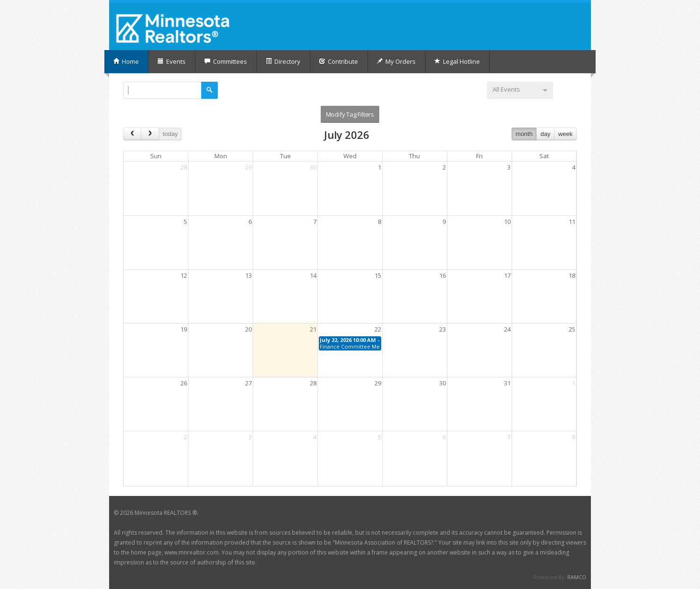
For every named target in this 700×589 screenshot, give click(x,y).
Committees (226, 61)
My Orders (396, 61)
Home (126, 61)
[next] (150, 134)
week (565, 134)
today (171, 134)
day (545, 134)
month (524, 134)
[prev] (132, 134)
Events (171, 61)
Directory (283, 61)
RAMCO (577, 577)
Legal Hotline (457, 61)
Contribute (338, 61)
